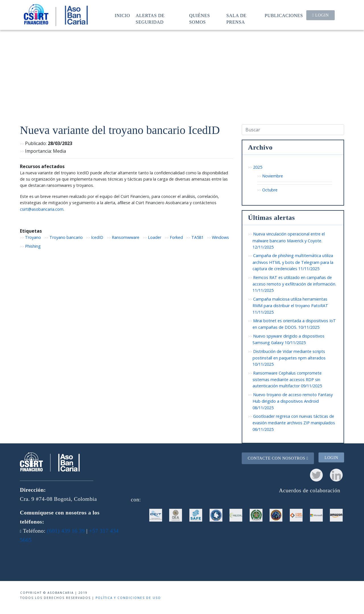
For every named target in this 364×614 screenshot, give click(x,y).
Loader (155, 237)
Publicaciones (284, 15)
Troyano (33, 237)
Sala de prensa (236, 19)
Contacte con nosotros (278, 458)
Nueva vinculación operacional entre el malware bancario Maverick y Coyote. (289, 240)
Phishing (33, 246)
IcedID (97, 237)
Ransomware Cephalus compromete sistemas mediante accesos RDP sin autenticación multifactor (287, 380)
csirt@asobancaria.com (42, 209)
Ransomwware (126, 237)
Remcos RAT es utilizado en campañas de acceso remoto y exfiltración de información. (294, 284)
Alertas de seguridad (150, 19)
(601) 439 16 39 (66, 531)
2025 (258, 167)
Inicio (123, 15)
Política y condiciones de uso (128, 598)
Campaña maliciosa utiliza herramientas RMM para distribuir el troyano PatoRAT (290, 306)
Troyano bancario (66, 237)
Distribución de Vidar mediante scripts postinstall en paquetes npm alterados (289, 358)
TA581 (197, 237)
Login (320, 15)
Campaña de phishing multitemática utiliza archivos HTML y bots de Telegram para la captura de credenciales (293, 262)
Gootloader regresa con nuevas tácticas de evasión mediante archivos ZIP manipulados (294, 423)
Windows (220, 237)
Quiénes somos (199, 19)
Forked (176, 237)
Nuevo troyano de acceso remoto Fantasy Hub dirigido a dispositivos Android (293, 401)
